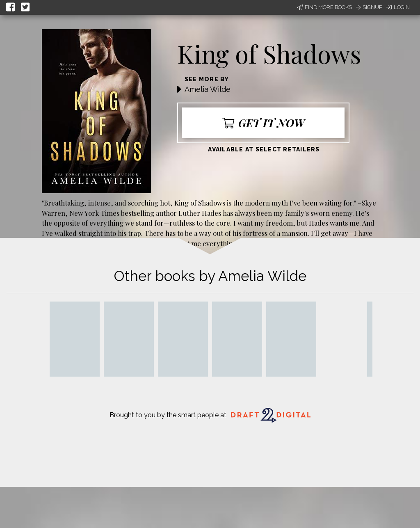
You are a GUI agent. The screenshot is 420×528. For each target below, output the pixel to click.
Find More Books (325, 7)
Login (398, 7)
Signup (369, 7)
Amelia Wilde (208, 89)
